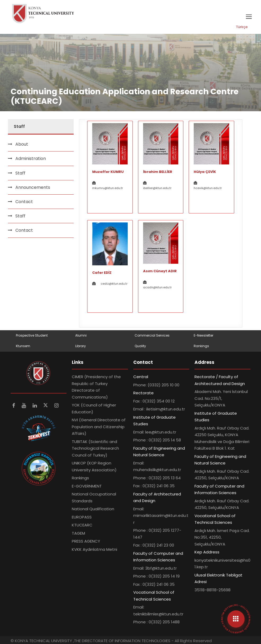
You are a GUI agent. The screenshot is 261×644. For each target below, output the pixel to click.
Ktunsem (23, 346)
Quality (140, 346)
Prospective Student (32, 335)
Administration (31, 158)
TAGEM (78, 533)
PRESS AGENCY (86, 541)
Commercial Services (152, 335)
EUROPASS (82, 517)
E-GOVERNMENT (87, 486)
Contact (24, 202)
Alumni (81, 335)
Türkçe (242, 27)
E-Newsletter (204, 335)
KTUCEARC (82, 525)
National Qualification (93, 509)
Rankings (201, 346)
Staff (20, 173)
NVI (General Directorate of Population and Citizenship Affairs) (99, 427)
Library (81, 346)
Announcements (33, 187)
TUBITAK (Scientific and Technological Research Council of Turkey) (95, 448)
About (22, 144)
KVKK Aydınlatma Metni (94, 549)
